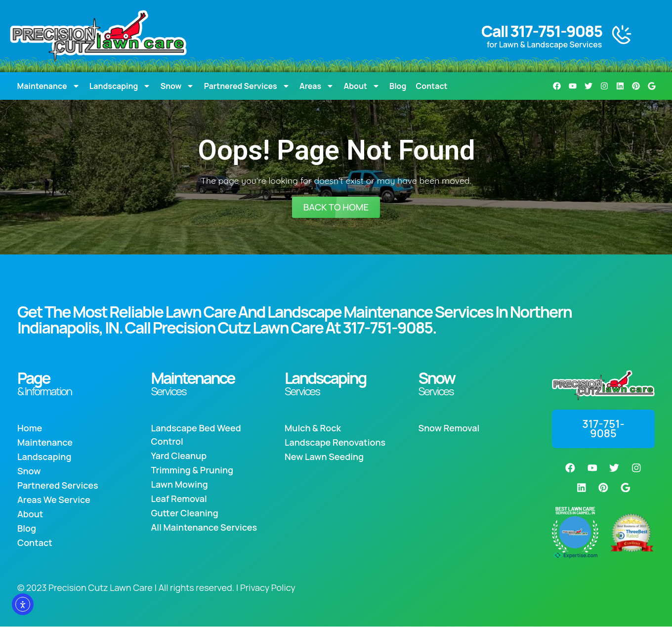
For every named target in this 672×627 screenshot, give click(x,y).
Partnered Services (247, 86)
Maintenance (49, 86)
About (361, 86)
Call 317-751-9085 (542, 31)
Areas (317, 86)
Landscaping (120, 86)
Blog (398, 86)
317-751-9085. (389, 328)
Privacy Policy (268, 588)
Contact (432, 86)
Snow (178, 86)
